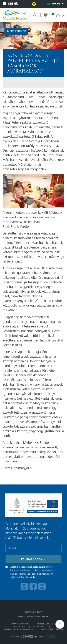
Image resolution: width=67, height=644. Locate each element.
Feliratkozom (34, 559)
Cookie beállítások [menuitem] (52, 630)
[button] (60, 624)
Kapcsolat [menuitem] (20, 627)
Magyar (56, 4)
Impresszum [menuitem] (42, 624)
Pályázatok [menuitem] (39, 627)
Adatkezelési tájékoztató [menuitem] (18, 630)
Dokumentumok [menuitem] (20, 624)
